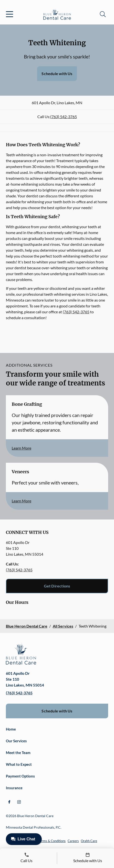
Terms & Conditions (52, 841)
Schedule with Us (57, 73)
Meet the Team (18, 753)
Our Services (16, 741)
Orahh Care (89, 841)
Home (11, 729)
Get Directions (57, 586)
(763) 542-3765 (64, 117)
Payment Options (20, 776)
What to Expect (19, 764)
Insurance (14, 788)
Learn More (21, 448)
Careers (73, 841)
